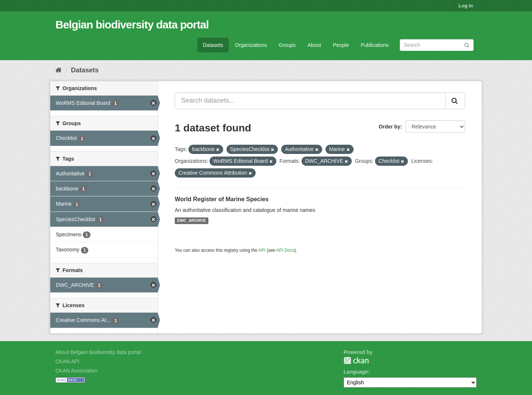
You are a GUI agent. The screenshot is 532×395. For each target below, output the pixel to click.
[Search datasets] (437, 45)
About (314, 45)
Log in (466, 6)
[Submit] (467, 44)
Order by (389, 127)
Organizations (251, 45)
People (341, 45)
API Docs (286, 250)
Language (356, 372)
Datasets (213, 45)
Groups (287, 45)
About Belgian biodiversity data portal (98, 352)
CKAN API (67, 361)
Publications (375, 45)
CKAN (356, 360)
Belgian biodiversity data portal (132, 25)
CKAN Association (76, 371)
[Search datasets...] (310, 101)
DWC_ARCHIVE (191, 221)
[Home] (59, 70)
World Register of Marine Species (222, 199)
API (262, 250)
